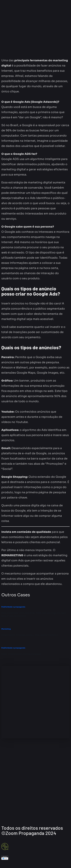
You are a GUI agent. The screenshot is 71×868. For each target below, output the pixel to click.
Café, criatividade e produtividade (21, 654)
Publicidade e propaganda (13, 607)
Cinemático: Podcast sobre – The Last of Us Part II (30, 635)
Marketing (6, 629)
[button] (35, 29)
